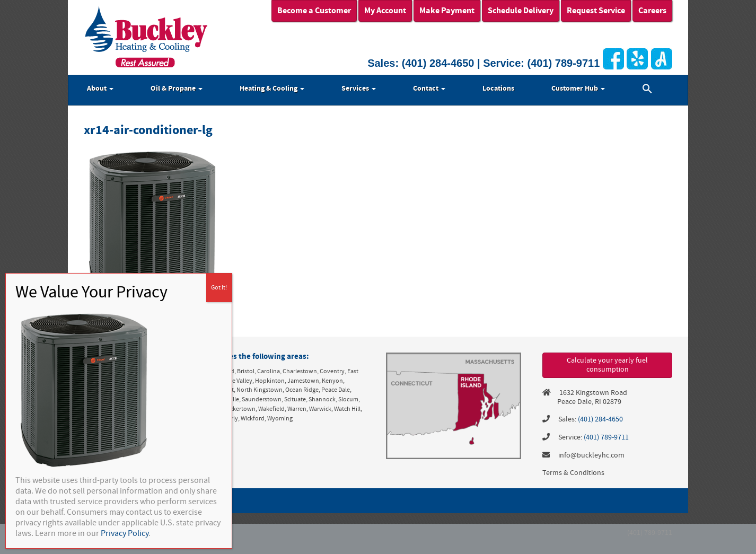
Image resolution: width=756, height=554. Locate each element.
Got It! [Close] (219, 288)
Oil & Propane (177, 89)
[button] (647, 90)
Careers (652, 11)
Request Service (596, 11)
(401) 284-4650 (438, 63)
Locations (498, 89)
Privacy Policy (125, 533)
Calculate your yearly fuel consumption (607, 365)
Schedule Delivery (521, 11)
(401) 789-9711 (564, 63)
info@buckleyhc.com (591, 455)
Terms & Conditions (573, 473)
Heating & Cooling (272, 89)
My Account (385, 11)
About (100, 89)
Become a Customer (314, 11)
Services (359, 89)
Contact (429, 89)
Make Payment (447, 11)
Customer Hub (578, 89)
